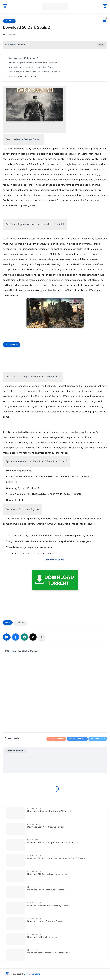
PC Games (9, 21)
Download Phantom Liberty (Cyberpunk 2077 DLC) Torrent (56, 859)
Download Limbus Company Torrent (45, 922)
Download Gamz (32, 974)
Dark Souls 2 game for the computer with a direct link (33, 63)
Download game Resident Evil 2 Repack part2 (49, 953)
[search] (105, 7)
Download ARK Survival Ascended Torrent (48, 874)
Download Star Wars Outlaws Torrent (46, 827)
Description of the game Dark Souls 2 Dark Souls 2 (31, 67)
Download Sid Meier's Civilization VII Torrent (49, 811)
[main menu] (5, 7)
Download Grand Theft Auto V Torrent (46, 890)
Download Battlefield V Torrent (43, 937)
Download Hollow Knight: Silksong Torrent (48, 906)
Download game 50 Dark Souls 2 (23, 58)
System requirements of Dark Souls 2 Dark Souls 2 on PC (34, 72)
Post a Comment (16, 751)
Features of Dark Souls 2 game (22, 77)
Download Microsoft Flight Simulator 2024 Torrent (53, 843)
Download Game (55, 560)
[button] (16, 637)
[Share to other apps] (42, 637)
